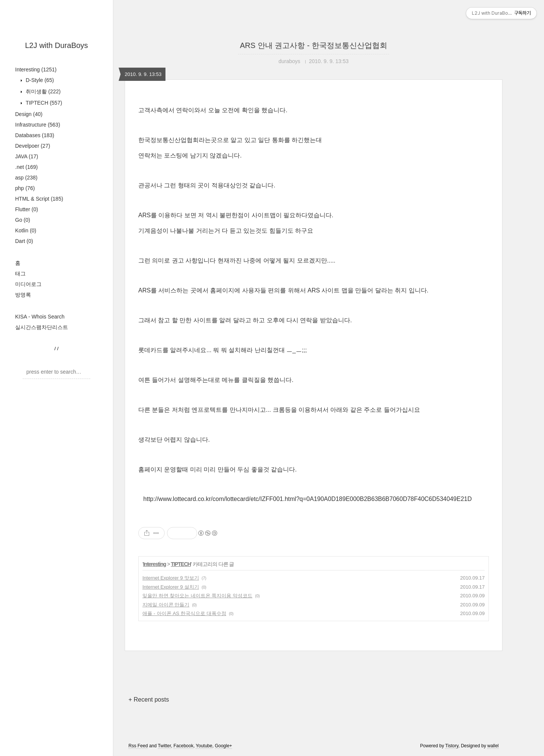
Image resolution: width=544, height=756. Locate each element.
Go (23, 220)
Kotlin (26, 230)
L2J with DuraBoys (56, 45)
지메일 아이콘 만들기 (166, 605)
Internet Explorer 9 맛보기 (171, 578)
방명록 (23, 295)
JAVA (27, 156)
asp (26, 178)
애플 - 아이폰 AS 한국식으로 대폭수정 (184, 613)
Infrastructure (38, 125)
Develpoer (33, 146)
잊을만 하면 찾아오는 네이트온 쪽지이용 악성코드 (197, 596)
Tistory (452, 746)
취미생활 (42, 91)
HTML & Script (39, 199)
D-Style (39, 80)
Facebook (183, 746)
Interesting (36, 70)
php (25, 188)
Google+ (224, 746)
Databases (35, 135)
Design (29, 114)
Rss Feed (138, 746)
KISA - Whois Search (40, 317)
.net (26, 167)
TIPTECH (43, 103)
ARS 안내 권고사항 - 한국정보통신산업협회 (314, 45)
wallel (493, 746)
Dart (24, 241)
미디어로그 (28, 284)
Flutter (27, 209)
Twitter (165, 746)
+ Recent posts (149, 700)
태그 (20, 274)
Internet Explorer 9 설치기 (171, 587)
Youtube (204, 746)
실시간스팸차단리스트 (42, 327)
